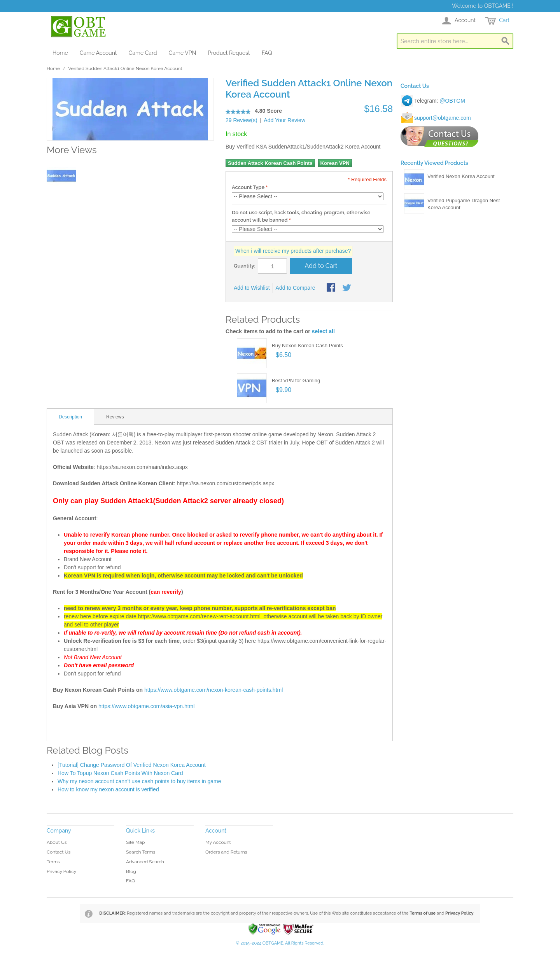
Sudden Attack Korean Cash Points (270, 163)
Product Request (229, 53)
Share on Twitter (347, 288)
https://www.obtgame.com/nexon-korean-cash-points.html (213, 690)
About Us (57, 842)
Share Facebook (332, 288)
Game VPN (182, 53)
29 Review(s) (241, 120)
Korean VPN (335, 163)
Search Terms (141, 852)
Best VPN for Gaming (296, 381)
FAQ (267, 53)
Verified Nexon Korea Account (461, 176)
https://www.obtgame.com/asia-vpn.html (146, 706)
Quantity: (244, 266)
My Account (218, 842)
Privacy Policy (61, 871)
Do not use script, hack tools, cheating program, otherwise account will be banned (301, 216)
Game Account (98, 53)
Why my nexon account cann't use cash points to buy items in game (139, 781)
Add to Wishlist (252, 288)
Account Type (248, 187)
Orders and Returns (226, 852)
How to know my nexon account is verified (108, 789)
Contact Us (59, 852)
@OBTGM (452, 101)
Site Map (135, 842)
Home (60, 53)
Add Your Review (284, 120)
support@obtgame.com (443, 118)
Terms (53, 862)
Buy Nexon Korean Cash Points (307, 346)
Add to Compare (296, 288)
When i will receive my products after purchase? (293, 251)
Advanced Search (145, 862)
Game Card (143, 53)
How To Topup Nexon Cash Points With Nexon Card (120, 773)
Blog (131, 871)
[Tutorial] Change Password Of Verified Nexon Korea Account (132, 765)
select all (323, 331)
